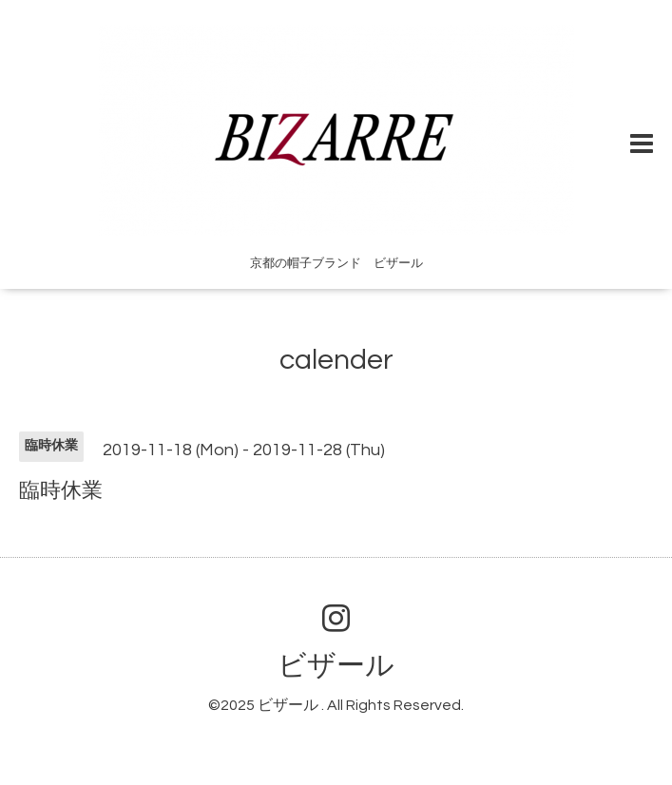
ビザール (336, 666)
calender (336, 360)
